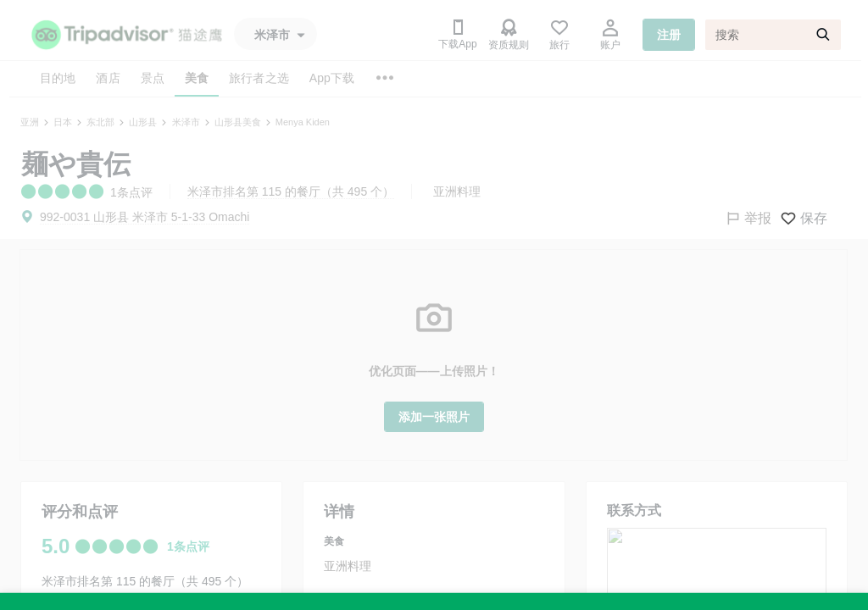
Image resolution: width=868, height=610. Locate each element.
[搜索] (773, 35)
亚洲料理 (457, 191)
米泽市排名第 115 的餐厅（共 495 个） (291, 191)
